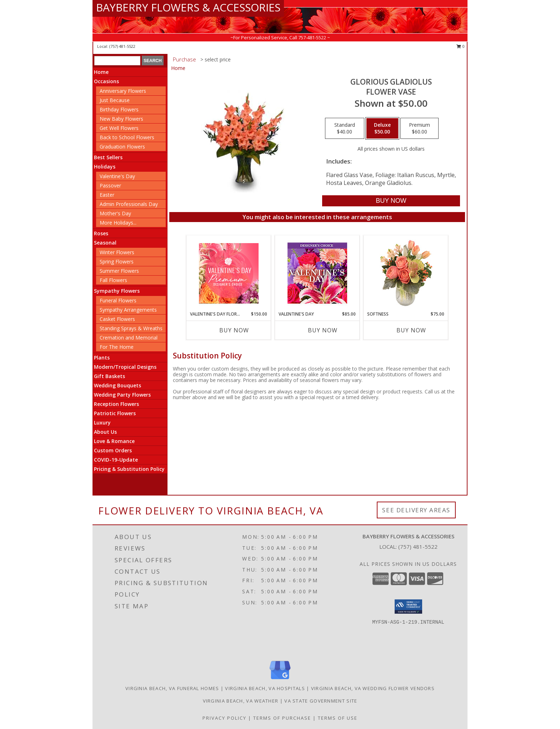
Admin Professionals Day (129, 204)
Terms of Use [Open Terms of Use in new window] (338, 718)
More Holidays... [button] (118, 223)
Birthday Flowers (119, 109)
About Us (105, 432)
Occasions (106, 81)
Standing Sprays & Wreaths (131, 328)
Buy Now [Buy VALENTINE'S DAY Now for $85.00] (323, 330)
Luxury (102, 423)
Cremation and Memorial (129, 338)
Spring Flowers (117, 262)
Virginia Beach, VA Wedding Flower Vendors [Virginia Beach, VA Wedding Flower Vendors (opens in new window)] (373, 688)
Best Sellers (108, 157)
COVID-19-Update (116, 460)
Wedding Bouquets (117, 385)
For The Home (117, 347)
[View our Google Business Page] (280, 680)
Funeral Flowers (118, 300)
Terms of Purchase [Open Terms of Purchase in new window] (282, 718)
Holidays (105, 167)
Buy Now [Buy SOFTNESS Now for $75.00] (411, 330)
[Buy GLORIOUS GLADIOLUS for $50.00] (391, 201)
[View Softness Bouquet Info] (406, 273)
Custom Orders (113, 450)
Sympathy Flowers (117, 291)
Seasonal (105, 243)
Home (101, 72)
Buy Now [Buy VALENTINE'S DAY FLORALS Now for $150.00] (234, 330)
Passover (110, 185)
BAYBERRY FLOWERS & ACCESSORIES (188, 7)
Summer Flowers (119, 271)
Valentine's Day (117, 176)
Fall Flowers (113, 280)
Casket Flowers (117, 319)
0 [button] (461, 46)
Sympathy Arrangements (128, 310)
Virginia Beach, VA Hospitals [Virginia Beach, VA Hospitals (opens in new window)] (265, 688)
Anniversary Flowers (123, 91)
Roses (101, 233)
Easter (107, 195)
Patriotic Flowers (115, 413)
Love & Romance (114, 441)
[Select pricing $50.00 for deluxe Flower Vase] (382, 129)
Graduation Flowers (122, 147)
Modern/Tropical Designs (125, 367)
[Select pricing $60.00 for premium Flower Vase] (419, 129)
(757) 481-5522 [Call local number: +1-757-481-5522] (122, 46)
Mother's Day (115, 213)
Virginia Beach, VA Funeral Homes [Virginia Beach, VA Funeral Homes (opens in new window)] (172, 688)
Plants (102, 358)
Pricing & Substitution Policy (129, 469)
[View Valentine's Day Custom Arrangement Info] (317, 273)
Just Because (115, 100)
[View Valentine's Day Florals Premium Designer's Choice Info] (229, 273)
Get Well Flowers (119, 128)
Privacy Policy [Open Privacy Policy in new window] (224, 718)
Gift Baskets (109, 376)
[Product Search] (117, 61)
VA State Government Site (321, 701)
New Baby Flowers (121, 119)
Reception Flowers (116, 404)
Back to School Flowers (127, 137)
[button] (408, 607)
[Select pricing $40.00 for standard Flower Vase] (345, 129)
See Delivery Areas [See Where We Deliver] (416, 510)
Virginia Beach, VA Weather (241, 701)
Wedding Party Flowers (122, 395)
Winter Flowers (117, 252)
